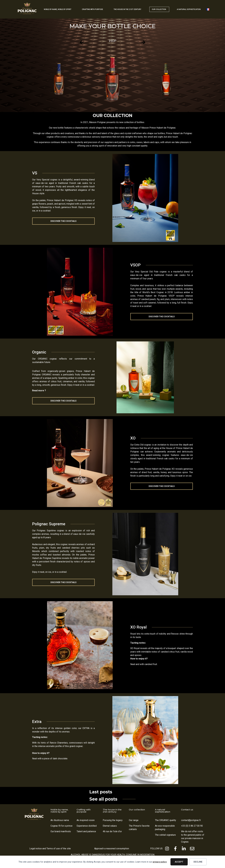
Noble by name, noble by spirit (59, 811)
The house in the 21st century (112, 811)
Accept (179, 862)
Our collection (137, 810)
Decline (198, 862)
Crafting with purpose (84, 811)
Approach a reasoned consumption (112, 849)
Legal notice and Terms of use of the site (50, 849)
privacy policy (160, 862)
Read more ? (39, 391)
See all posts (103, 799)
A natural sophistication (163, 811)
